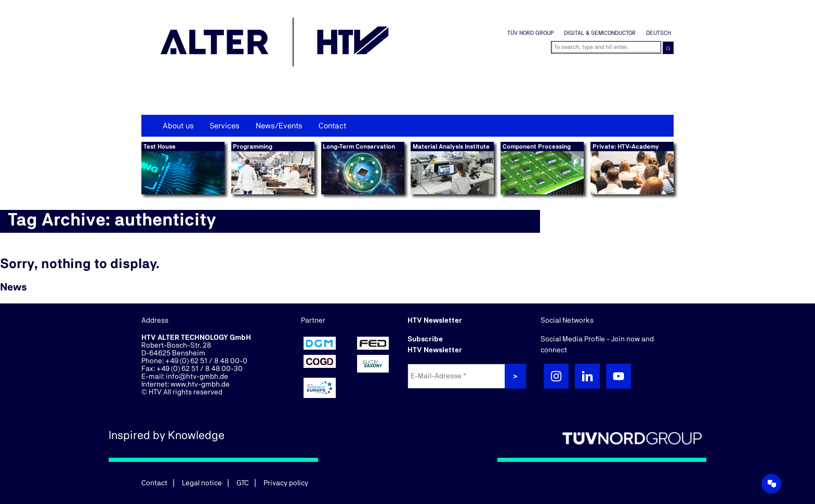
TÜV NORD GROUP (530, 33)
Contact (332, 126)
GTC (243, 483)
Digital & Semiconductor (600, 33)
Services (225, 126)
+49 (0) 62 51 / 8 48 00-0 (206, 361)
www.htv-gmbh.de (200, 384)
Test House (160, 147)
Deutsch (659, 33)
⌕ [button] (668, 48)
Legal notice (202, 483)
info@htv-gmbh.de (197, 377)
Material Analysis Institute (451, 147)
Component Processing (537, 147)
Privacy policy (286, 483)
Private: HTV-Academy (626, 147)
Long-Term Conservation (359, 147)
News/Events (279, 126)
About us (178, 126)
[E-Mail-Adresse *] (457, 376)
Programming (253, 147)
